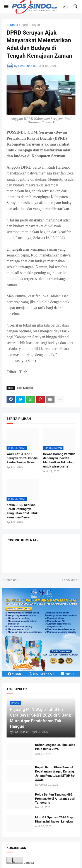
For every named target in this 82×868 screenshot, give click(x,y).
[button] (6, 7)
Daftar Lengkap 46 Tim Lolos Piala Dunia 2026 (55, 747)
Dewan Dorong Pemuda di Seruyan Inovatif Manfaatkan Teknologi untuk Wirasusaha (59, 460)
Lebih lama (70, 580)
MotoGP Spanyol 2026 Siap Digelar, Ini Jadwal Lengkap (54, 819)
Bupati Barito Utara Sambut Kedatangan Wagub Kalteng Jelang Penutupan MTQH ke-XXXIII (55, 773)
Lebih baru (12, 580)
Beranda (12, 25)
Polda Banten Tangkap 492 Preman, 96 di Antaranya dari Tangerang (55, 799)
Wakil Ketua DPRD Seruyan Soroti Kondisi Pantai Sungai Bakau (22, 458)
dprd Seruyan (31, 25)
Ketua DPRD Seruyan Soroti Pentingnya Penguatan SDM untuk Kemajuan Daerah (22, 511)
